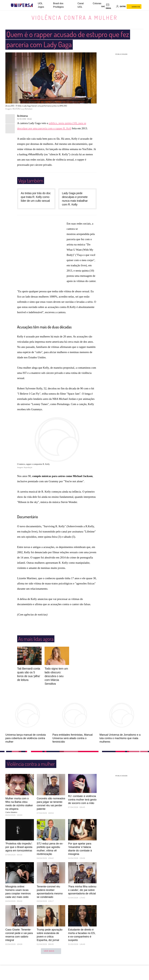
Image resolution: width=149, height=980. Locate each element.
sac (103, 7)
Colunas (97, 3)
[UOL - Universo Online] (35, 5)
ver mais (51, 951)
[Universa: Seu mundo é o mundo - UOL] (22, 5)
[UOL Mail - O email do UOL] (110, 7)
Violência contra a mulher (74, 18)
